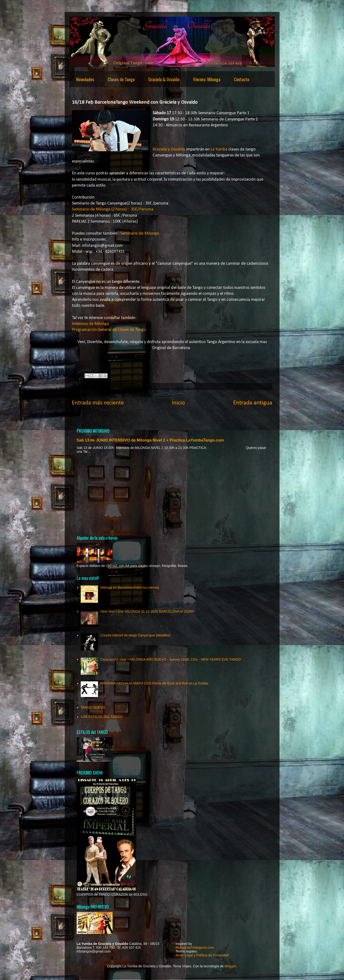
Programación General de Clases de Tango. (109, 330)
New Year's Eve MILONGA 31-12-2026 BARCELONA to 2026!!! (148, 611)
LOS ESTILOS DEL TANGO (102, 717)
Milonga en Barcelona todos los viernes (130, 587)
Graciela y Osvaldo (169, 149)
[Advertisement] (172, 494)
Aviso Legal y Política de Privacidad (202, 955)
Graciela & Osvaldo (164, 79)
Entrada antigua (253, 403)
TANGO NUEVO (93, 707)
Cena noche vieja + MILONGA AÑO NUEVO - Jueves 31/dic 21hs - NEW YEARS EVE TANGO (171, 659)
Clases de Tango (121, 79)
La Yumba (219, 149)
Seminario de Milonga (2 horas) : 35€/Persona (113, 209)
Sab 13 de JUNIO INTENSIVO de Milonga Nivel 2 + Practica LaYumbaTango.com (150, 440)
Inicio (178, 403)
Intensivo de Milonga (90, 324)
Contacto (242, 79)
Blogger (230, 966)
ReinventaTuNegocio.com (195, 948)
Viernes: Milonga (207, 79)
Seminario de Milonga (140, 234)
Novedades (85, 79)
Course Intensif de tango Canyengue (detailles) (136, 635)
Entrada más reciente (98, 403)
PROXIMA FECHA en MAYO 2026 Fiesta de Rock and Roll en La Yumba (155, 683)
